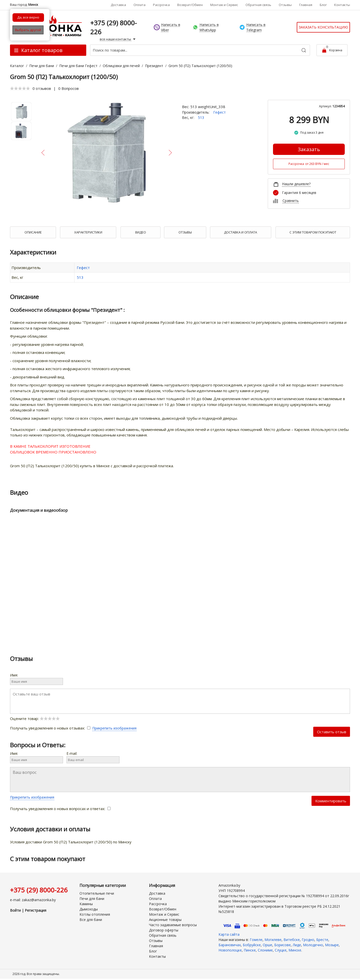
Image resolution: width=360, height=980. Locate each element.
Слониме (265, 950)
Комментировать (331, 801)
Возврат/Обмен (190, 5)
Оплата (139, 5)
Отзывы (285, 5)
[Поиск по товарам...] (200, 50)
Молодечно (313, 945)
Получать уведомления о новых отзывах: (51, 728)
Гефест (219, 112)
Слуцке (281, 950)
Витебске (292, 940)
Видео (141, 232)
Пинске (250, 950)
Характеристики (88, 232)
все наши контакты (118, 39)
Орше (267, 945)
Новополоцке (230, 950)
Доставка (118, 5)
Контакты (342, 5)
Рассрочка (161, 5)
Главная (306, 5)
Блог (323, 5)
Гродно (308, 940)
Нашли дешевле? (296, 184)
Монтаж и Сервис (224, 5)
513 (201, 117)
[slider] (20, 88)
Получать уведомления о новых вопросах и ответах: (60, 809)
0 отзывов (42, 88)
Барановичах (230, 945)
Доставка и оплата (240, 232)
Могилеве (273, 940)
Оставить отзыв (332, 732)
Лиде (297, 945)
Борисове (282, 945)
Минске (295, 950)
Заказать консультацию (323, 27)
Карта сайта (229, 934)
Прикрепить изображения (114, 728)
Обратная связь (258, 5)
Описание (33, 232)
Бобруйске (252, 945)
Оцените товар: (35, 718)
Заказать (309, 149)
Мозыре (332, 945)
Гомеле (256, 940)
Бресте (322, 940)
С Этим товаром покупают (313, 232)
